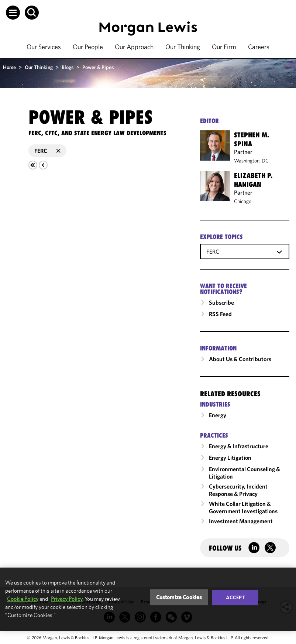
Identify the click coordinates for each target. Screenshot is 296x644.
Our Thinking (183, 47)
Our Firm (224, 47)
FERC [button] (47, 151)
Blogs (68, 67)
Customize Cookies (179, 597)
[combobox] (245, 251)
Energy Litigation (230, 458)
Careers (259, 47)
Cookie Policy (23, 599)
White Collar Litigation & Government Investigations (243, 507)
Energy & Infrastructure (239, 446)
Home (9, 67)
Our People (88, 47)
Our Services (44, 47)
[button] (13, 13)
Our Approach (134, 47)
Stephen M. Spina (252, 139)
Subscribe (221, 302)
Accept (235, 597)
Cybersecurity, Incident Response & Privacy (238, 490)
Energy (218, 415)
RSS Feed (220, 314)
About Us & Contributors (240, 359)
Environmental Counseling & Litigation (245, 473)
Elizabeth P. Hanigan (253, 180)
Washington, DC (251, 161)
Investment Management (241, 521)
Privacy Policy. (67, 599)
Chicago (243, 201)
